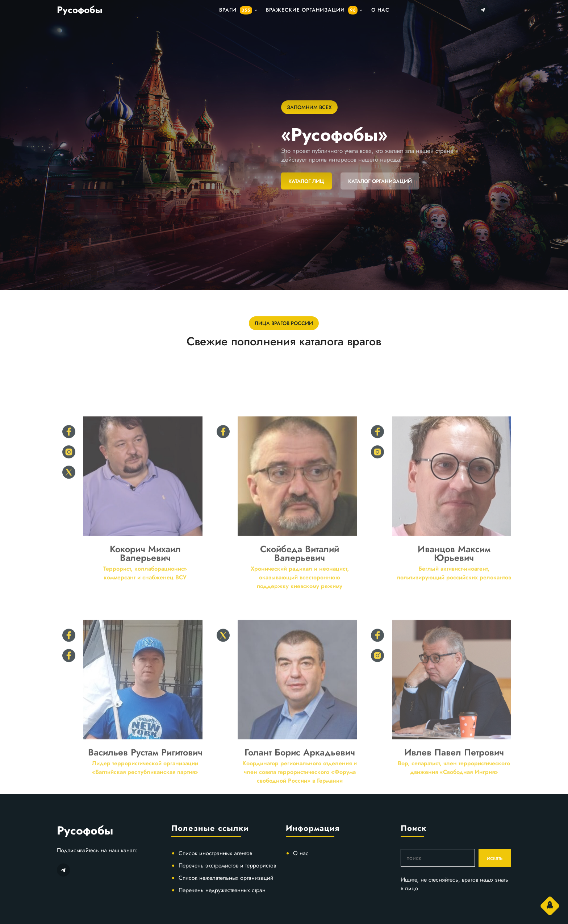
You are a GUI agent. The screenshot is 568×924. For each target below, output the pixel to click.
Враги (236, 10)
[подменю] (256, 10)
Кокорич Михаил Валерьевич (145, 612)
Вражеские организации (312, 10)
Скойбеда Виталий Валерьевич (300, 612)
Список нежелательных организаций (226, 878)
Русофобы (80, 10)
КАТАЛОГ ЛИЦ (306, 181)
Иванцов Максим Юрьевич (454, 612)
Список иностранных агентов (215, 853)
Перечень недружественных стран (222, 890)
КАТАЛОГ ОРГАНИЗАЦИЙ (380, 181)
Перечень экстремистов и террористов (227, 865)
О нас (301, 853)
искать (495, 858)
